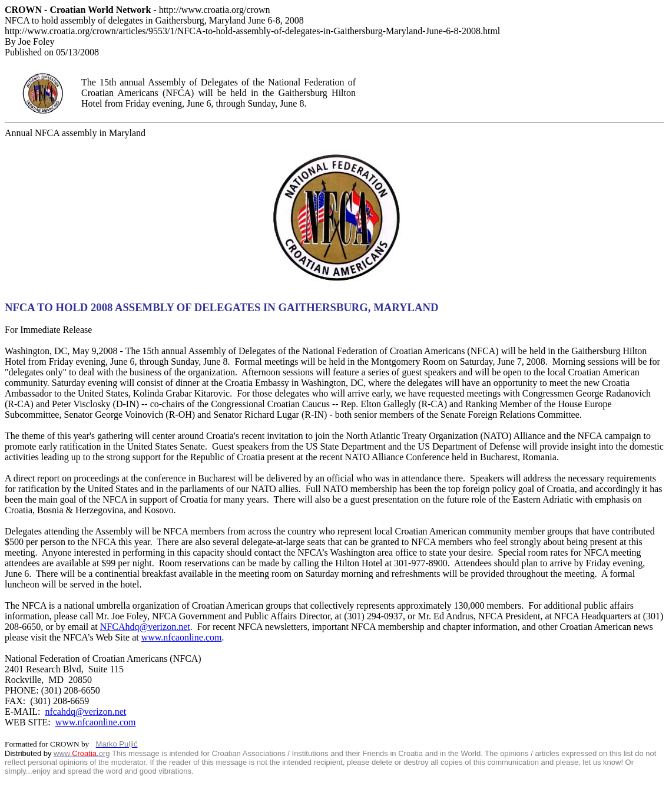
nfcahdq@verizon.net (85, 712)
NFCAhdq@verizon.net (145, 627)
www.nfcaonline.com (182, 637)
